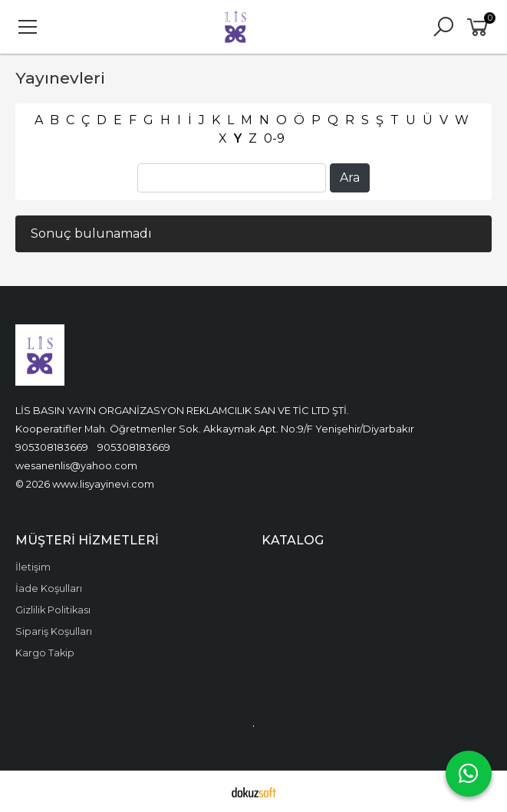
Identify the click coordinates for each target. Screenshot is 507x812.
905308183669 (52, 447)
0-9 (274, 138)
